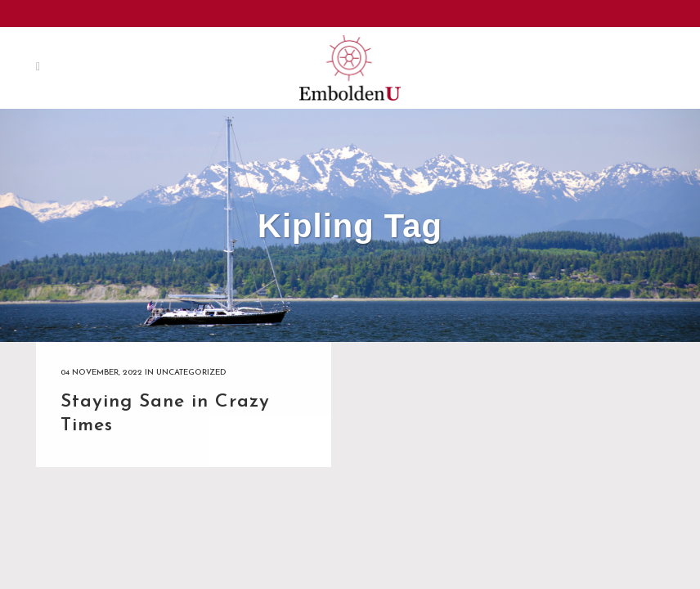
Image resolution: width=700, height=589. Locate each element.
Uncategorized (191, 373)
